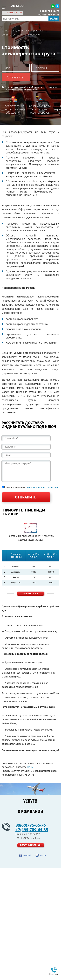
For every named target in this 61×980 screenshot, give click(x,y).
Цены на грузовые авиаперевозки (21, 35)
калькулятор (14, 13)
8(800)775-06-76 (50, 11)
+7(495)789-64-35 (49, 15)
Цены (30, 767)
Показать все (31, 594)
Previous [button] (2, 533)
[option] (30, 532)
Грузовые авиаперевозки (28, 30)
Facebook (27, 855)
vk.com (43, 855)
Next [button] (59, 533)
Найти (54, 19)
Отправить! (16, 77)
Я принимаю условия (31, 487)
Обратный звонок (31, 845)
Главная (6, 30)
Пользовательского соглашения (42, 487)
